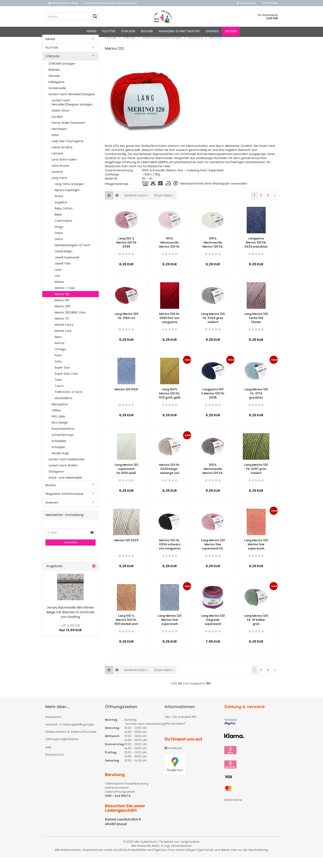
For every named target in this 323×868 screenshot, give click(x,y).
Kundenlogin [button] (247, 3)
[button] (109, 207)
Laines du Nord (62, 158)
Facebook (173, 759)
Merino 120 (62, 305)
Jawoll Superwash (67, 269)
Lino (57, 287)
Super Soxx (62, 379)
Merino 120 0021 (126, 401)
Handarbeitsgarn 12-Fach (72, 256)
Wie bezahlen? (175, 735)
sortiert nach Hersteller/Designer (72, 105)
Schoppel (58, 458)
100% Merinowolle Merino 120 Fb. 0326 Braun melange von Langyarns (213, 480)
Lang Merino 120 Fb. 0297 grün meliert (256, 480)
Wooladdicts (64, 409)
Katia (55, 146)
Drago (59, 238)
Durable (57, 128)
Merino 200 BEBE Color (70, 324)
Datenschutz (54, 766)
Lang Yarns (59, 189)
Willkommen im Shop (63, 3)
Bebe (58, 226)
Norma (59, 354)
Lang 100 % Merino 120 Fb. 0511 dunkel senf (126, 631)
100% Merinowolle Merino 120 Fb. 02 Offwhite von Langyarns (213, 254)
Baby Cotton (64, 220)
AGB (48, 759)
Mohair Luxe (63, 342)
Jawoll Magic (64, 262)
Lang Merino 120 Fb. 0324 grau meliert (213, 329)
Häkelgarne (57, 93)
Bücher (147, 31)
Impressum (53, 728)
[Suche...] (95, 17)
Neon (58, 348)
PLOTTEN (109, 31)
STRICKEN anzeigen (62, 75)
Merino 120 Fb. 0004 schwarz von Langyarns (170, 556)
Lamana (57, 165)
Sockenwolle (57, 99)
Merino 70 (62, 330)
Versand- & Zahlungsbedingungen (70, 736)
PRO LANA (58, 428)
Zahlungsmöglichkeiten (62, 750)
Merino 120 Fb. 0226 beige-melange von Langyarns (170, 480)
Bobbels (54, 81)
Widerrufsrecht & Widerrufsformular (71, 743)
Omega (60, 360)
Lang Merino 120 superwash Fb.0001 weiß (126, 480)
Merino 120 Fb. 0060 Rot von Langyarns (170, 329)
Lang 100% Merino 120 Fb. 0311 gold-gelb (170, 405)
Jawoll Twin (63, 275)
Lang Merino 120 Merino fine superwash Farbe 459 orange (256, 556)
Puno (58, 366)
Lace (58, 281)
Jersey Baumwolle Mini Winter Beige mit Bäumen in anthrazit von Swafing (70, 623)
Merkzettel (270, 3)
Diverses (212, 31)
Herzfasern (59, 140)
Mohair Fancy (64, 336)
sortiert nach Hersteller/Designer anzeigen (72, 114)
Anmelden (70, 554)
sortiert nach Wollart (63, 477)
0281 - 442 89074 (118, 807)
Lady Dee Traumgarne (68, 152)
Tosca (59, 397)
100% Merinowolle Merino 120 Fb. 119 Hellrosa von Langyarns (170, 254)
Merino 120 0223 (126, 552)
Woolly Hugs (60, 464)
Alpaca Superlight (67, 201)
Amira (59, 207)
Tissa (58, 391)
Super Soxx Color (67, 385)
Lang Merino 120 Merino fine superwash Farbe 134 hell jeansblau (170, 631)
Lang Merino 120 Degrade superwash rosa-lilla (213, 631)
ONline (56, 422)
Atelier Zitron (61, 122)
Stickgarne (56, 483)
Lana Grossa (60, 177)
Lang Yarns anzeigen (69, 195)
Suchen (231, 31)
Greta (59, 250)
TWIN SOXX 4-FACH (68, 403)
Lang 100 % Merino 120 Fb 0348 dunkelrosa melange (126, 254)
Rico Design (60, 434)
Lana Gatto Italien (64, 171)
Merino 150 (62, 311)
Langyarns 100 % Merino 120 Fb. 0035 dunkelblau (213, 405)
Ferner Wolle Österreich (68, 134)
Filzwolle (54, 87)
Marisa (59, 293)
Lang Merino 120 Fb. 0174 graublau (256, 405)
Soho (58, 373)
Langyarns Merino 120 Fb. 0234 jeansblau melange (256, 254)
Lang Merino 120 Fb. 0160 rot (126, 327)
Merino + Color (65, 299)
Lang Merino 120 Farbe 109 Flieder (256, 329)
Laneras (57, 183)
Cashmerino (63, 232)
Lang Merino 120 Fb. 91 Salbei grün (256, 631)
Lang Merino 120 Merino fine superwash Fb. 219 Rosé (213, 556)
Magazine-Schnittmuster (179, 31)
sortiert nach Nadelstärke (67, 471)
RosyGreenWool (63, 440)
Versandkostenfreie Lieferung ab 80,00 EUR (111, 3)
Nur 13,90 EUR (70, 639)
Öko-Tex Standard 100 (180, 728)
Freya (59, 244)
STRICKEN (128, 31)
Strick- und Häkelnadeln (65, 489)
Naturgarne (60, 415)
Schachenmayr (63, 446)
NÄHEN (92, 31)
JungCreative (190, 853)
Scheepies (59, 452)
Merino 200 (63, 318)
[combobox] (136, 207)
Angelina (61, 214)
